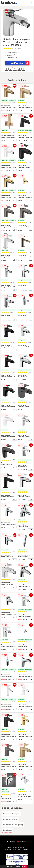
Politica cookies (23, 849)
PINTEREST (22, 842)
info (14, 110)
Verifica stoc (20, 63)
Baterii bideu (8, 830)
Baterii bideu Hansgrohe (11, 814)
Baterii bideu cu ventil (11, 819)
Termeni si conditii (13, 847)
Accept (24, 866)
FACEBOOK (11, 842)
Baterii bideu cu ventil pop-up (13, 825)
